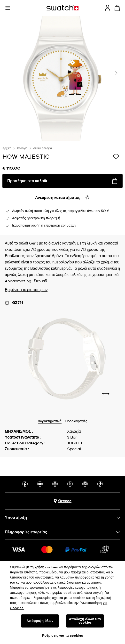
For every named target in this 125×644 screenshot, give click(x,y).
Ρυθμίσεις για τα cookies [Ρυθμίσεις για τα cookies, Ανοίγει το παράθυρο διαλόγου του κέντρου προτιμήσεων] (62, 636)
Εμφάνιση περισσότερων (26, 290)
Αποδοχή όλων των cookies (85, 621)
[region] (62, 603)
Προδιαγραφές (76, 421)
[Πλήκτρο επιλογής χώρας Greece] (62, 501)
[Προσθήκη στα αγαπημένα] (116, 156)
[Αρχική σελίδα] (62, 8)
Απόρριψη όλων (40, 621)
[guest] (108, 8)
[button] (8, 8)
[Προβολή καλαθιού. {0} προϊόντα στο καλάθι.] (117, 8)
